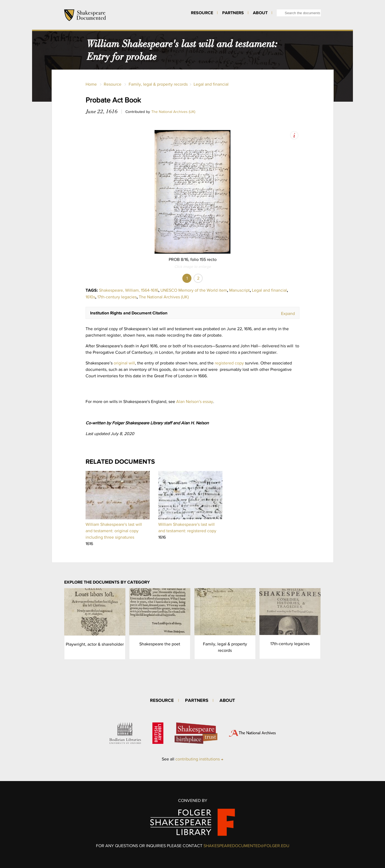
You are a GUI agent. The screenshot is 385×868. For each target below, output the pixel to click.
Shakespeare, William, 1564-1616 (129, 290)
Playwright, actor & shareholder (95, 644)
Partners (233, 13)
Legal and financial (211, 84)
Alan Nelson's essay (195, 401)
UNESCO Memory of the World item (194, 290)
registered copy (229, 363)
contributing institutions (198, 759)
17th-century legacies (117, 297)
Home (91, 84)
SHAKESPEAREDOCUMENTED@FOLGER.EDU (246, 846)
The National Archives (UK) (173, 112)
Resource (202, 13)
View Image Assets (294, 135)
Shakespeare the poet (160, 644)
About (260, 13)
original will (124, 363)
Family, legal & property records (158, 84)
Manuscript (239, 290)
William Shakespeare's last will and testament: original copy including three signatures (114, 531)
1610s (90, 297)
